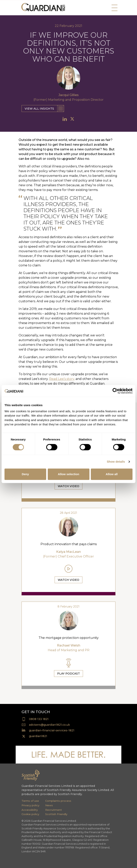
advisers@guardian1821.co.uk (49, 725)
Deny (25, 474)
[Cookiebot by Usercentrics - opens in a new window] (115, 391)
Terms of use (30, 801)
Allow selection (68, 474)
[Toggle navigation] (114, 9)
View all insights (39, 109)
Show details (116, 462)
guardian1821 (38, 736)
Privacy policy (30, 805)
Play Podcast (68, 674)
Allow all (112, 474)
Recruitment (54, 810)
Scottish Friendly (56, 814)
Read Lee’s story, (62, 379)
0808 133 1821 (39, 719)
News (49, 805)
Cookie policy (30, 814)
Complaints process (58, 801)
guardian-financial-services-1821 (52, 730)
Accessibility (30, 810)
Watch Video (68, 486)
